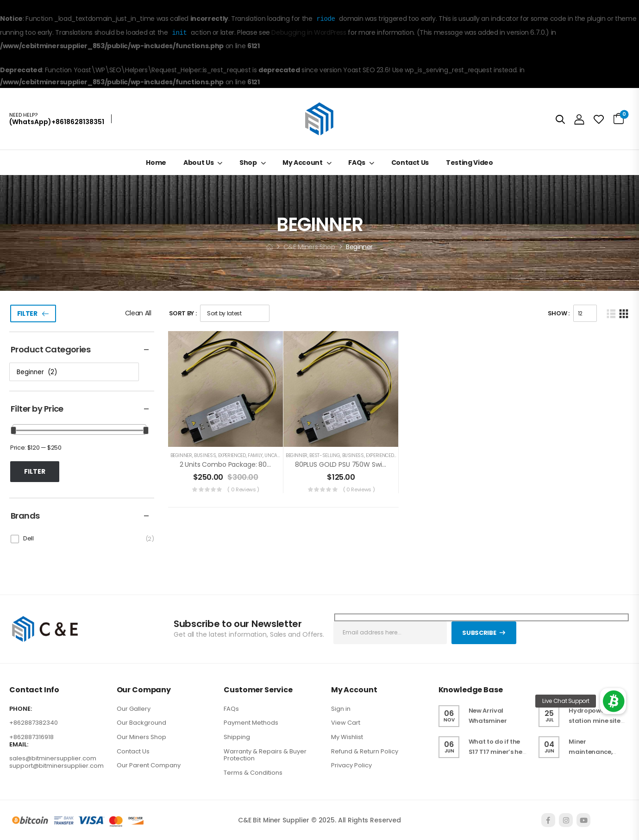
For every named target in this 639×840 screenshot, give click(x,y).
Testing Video (469, 163)
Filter (27, 313)
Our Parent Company (149, 765)
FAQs (357, 163)
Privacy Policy (351, 765)
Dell (28, 538)
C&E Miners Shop (309, 247)
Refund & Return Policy (365, 751)
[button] (613, 701)
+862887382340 (34, 723)
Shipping (237, 737)
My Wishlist (347, 737)
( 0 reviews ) (243, 489)
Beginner (181, 455)
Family (255, 455)
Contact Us (410, 163)
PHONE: (21, 709)
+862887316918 (31, 737)
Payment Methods (251, 723)
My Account (303, 163)
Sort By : (183, 313)
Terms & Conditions (253, 773)
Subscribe (479, 633)
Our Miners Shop (141, 737)
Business (205, 455)
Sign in (341, 709)
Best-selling (325, 455)
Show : (559, 313)
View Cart (346, 723)
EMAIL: (19, 745)
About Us (198, 163)
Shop (248, 163)
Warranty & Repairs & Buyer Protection (265, 755)
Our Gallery (134, 709)
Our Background (141, 723)
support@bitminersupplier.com (56, 766)
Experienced (232, 455)
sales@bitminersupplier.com (53, 758)
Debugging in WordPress (309, 33)
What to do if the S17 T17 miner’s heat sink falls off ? (499, 752)
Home (156, 163)
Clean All (138, 313)
